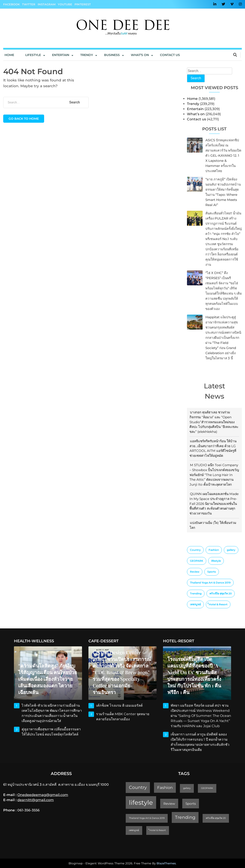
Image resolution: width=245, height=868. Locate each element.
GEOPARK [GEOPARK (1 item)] (197, 561)
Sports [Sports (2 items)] (212, 572)
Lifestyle (33, 55)
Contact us (170, 55)
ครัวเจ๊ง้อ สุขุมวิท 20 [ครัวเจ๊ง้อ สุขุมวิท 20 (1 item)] (221, 593)
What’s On (140, 55)
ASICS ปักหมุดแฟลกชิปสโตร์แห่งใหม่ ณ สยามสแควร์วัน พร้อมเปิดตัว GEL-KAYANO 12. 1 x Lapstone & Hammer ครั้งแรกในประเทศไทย (223, 155)
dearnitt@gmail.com (36, 800)
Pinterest (83, 4)
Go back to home (24, 119)
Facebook (11, 4)
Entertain (61, 55)
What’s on (196, 114)
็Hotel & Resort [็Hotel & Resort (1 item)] (218, 604)
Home (9, 55)
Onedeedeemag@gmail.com (43, 795)
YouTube (65, 4)
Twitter (29, 4)
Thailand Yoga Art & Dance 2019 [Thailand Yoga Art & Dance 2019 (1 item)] (210, 583)
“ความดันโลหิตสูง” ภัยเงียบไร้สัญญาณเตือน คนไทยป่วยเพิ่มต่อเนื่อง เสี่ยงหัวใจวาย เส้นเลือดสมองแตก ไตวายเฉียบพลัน (48, 679)
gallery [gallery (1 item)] (231, 550)
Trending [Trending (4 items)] (196, 593)
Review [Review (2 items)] (195, 572)
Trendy (87, 55)
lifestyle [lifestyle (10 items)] (216, 561)
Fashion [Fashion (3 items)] (214, 550)
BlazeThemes (166, 863)
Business (112, 55)
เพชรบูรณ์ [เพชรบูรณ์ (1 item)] (195, 604)
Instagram (47, 4)
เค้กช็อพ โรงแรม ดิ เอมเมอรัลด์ (119, 705)
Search (196, 78)
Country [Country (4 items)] (195, 550)
